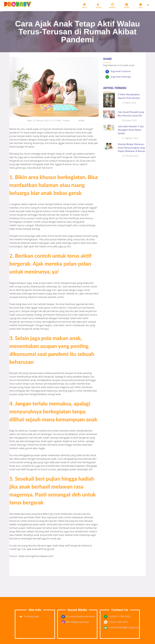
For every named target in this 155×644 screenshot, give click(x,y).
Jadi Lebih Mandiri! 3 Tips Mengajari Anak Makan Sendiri (131, 130)
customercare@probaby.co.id (124, 627)
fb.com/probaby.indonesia (80, 616)
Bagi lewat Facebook (120, 71)
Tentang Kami (31, 616)
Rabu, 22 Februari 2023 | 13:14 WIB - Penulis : (49, 120)
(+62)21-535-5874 (118, 622)
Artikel (81, 120)
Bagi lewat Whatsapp (120, 77)
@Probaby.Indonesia (77, 622)
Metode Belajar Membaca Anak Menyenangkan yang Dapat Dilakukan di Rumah (131, 147)
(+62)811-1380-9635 (119, 616)
